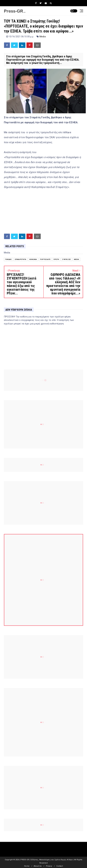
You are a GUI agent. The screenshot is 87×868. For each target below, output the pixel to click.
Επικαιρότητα (20, 259)
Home (27, 866)
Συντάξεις (66, 259)
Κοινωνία (33, 259)
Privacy (49, 866)
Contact (60, 866)
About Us (38, 866)
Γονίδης (8, 259)
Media (43, 37)
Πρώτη (56, 259)
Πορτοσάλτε (45, 259)
